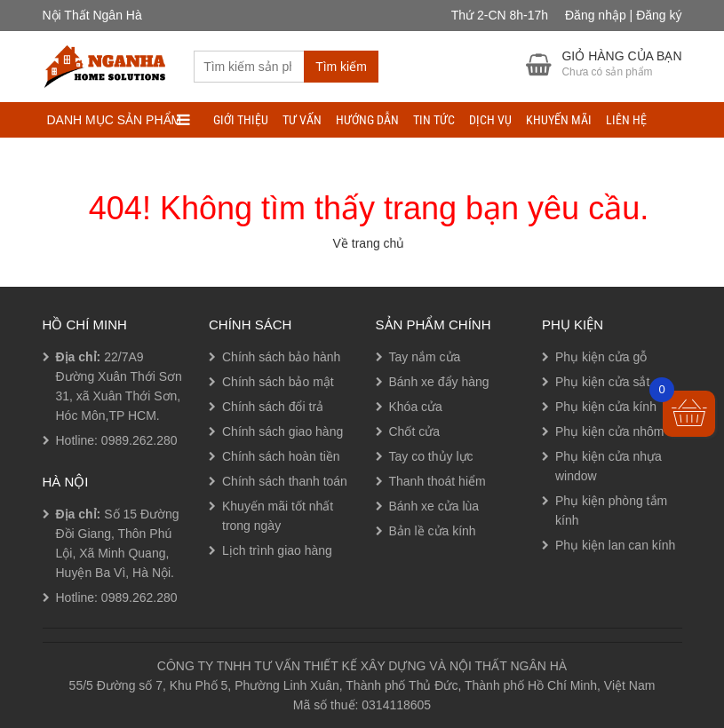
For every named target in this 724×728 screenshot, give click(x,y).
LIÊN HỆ (626, 120)
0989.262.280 (139, 440)
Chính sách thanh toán (285, 481)
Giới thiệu (241, 120)
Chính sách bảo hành (281, 357)
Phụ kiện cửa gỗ (601, 357)
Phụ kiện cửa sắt (602, 382)
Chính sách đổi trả (273, 407)
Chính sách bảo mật (278, 382)
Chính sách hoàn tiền (281, 456)
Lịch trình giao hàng (277, 550)
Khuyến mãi (559, 120)
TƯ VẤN (302, 120)
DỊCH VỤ (490, 120)
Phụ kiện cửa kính (606, 407)
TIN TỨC (434, 120)
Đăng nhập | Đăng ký (624, 15)
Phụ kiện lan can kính (615, 545)
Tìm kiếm (341, 67)
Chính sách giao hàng (282, 431)
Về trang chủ (369, 243)
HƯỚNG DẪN (367, 120)
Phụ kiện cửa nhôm (610, 431)
